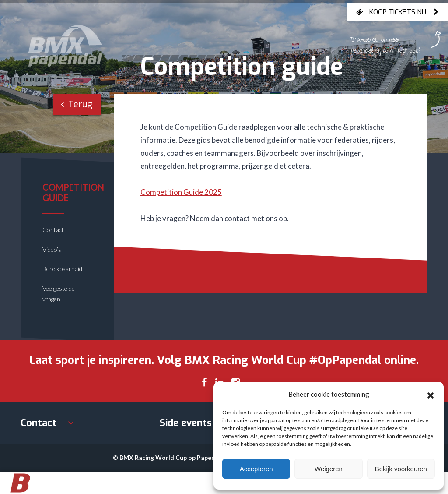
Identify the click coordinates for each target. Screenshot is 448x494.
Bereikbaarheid (62, 269)
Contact (53, 230)
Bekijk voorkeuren (401, 469)
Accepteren (256, 469)
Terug (77, 104)
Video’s (52, 249)
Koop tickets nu (398, 12)
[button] (430, 394)
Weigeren (329, 469)
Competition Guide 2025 (181, 192)
